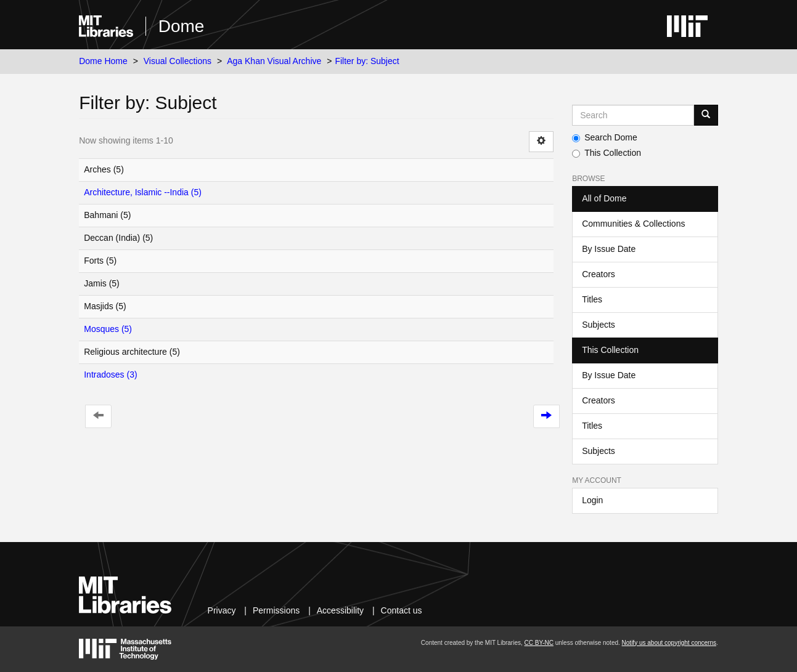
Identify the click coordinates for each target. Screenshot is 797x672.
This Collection (607, 153)
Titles (592, 299)
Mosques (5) (108, 329)
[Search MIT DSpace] (633, 115)
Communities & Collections (633, 224)
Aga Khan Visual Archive (274, 61)
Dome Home (103, 61)
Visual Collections (178, 61)
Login (592, 500)
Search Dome (605, 137)
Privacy (222, 610)
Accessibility (340, 610)
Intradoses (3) (110, 374)
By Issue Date (609, 249)
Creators (599, 274)
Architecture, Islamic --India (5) (143, 192)
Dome (182, 26)
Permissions (276, 610)
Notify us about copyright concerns (669, 643)
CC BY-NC (539, 643)
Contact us (402, 610)
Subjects (599, 325)
